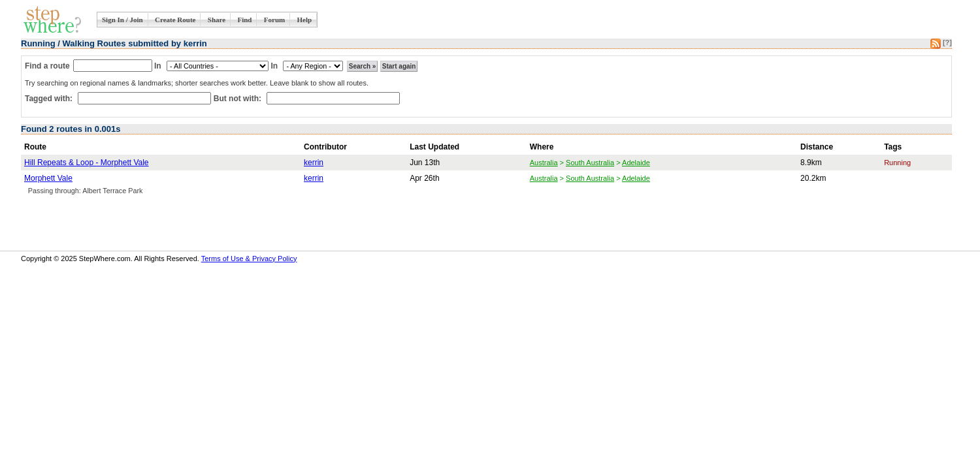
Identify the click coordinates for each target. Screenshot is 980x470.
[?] (947, 42)
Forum (274, 20)
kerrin (314, 163)
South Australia (590, 163)
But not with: (239, 99)
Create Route (175, 20)
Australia (544, 163)
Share (217, 20)
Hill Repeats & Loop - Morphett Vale (87, 163)
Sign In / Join (122, 20)
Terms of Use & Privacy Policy (249, 258)
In (158, 66)
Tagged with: (50, 99)
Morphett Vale (48, 178)
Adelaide (636, 163)
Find (244, 20)
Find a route (47, 66)
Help (305, 20)
